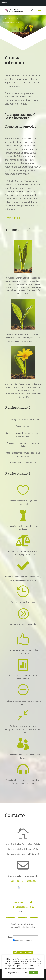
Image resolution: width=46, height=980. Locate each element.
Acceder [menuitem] (4, 3)
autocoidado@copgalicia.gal (23, 881)
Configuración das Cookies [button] (16, 973)
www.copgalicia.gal (23, 902)
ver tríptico (14, 214)
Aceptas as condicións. (24, 940)
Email (11, 937)
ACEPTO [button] (33, 973)
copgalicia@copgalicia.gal (23, 907)
